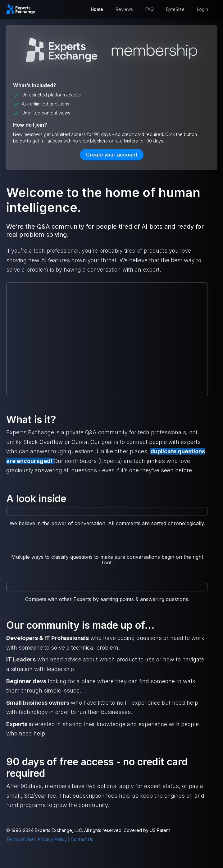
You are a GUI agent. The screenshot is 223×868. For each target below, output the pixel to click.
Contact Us (82, 839)
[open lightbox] (107, 546)
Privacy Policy (52, 839)
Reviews (124, 9)
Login (203, 9)
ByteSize (175, 9)
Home (97, 9)
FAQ (150, 9)
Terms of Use (20, 839)
